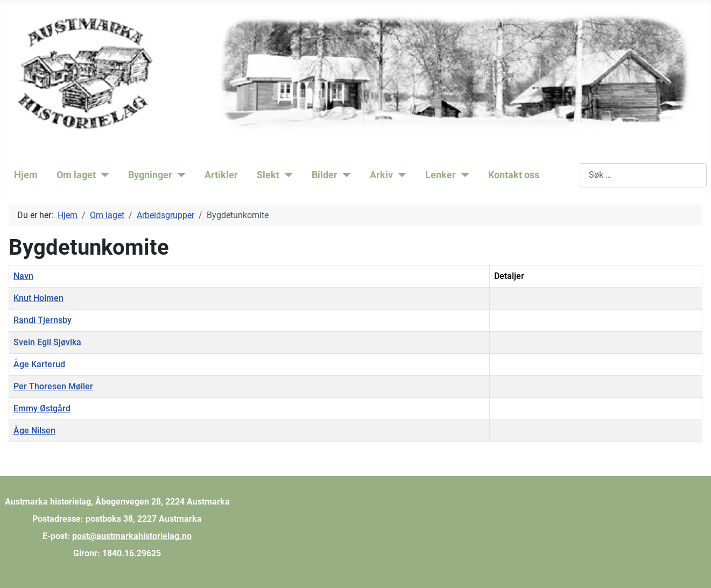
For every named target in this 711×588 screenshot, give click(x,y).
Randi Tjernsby (43, 320)
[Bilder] (344, 175)
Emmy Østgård (42, 408)
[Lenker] (463, 175)
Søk (572, 175)
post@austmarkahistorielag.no (132, 536)
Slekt (268, 175)
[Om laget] (103, 175)
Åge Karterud (39, 364)
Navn (23, 276)
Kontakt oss (514, 175)
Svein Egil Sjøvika (47, 342)
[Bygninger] (179, 175)
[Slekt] (286, 175)
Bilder (325, 175)
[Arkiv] (400, 175)
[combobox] (643, 175)
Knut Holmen (38, 298)
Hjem (26, 175)
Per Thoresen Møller (53, 386)
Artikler (221, 175)
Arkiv (381, 175)
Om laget (76, 175)
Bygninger (150, 175)
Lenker (441, 175)
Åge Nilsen (34, 430)
